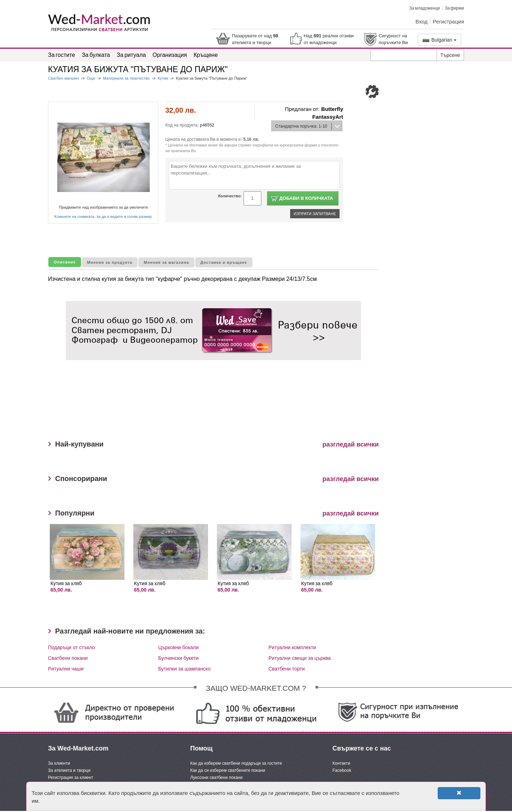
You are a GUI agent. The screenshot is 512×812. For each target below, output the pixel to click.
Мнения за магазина (166, 262)
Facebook (342, 770)
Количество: (230, 196)
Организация (170, 55)
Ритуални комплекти (292, 647)
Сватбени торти (287, 669)
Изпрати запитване (315, 214)
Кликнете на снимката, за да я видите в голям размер (103, 217)
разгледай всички (351, 444)
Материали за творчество (126, 78)
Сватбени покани (68, 658)
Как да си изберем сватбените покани (228, 770)
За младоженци (425, 8)
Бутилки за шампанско (184, 669)
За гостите (62, 55)
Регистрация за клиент (71, 778)
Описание (65, 262)
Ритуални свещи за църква (300, 658)
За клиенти (59, 763)
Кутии (163, 78)
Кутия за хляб (66, 583)
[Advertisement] (195, 403)
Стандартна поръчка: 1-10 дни (299, 128)
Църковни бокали (178, 647)
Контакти (341, 763)
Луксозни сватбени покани (216, 778)
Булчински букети (178, 658)
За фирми (454, 8)
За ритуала (131, 55)
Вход (422, 21)
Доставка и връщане (224, 262)
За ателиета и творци (69, 770)
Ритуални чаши (66, 669)
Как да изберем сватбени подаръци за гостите (236, 763)
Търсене (450, 55)
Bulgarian (439, 40)
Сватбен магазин (64, 78)
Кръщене (206, 55)
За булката (96, 55)
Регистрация (448, 21)
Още (91, 78)
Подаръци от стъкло (71, 647)
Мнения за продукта (110, 262)
